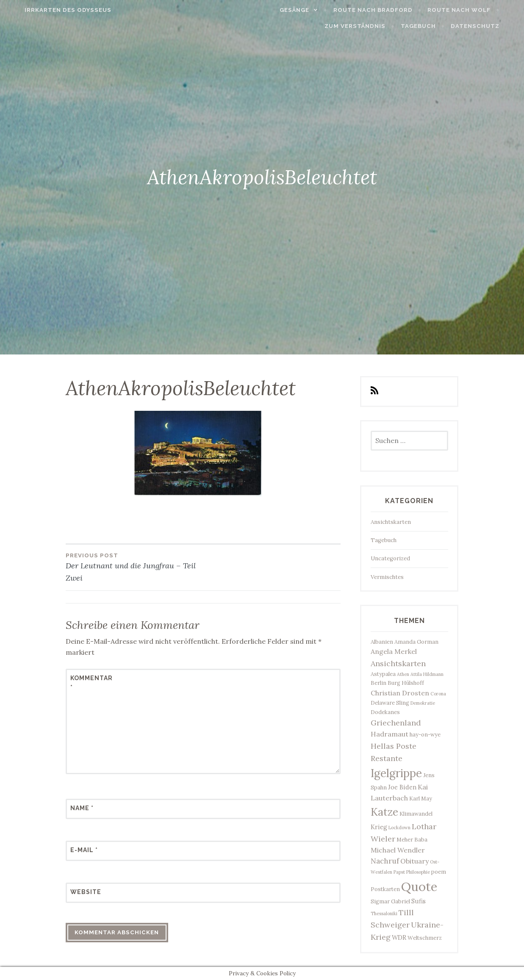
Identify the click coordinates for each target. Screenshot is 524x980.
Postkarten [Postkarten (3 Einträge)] (385, 889)
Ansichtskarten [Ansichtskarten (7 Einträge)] (398, 663)
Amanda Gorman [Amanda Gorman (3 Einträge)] (416, 642)
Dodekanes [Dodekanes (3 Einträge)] (385, 712)
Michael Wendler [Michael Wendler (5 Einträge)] (398, 850)
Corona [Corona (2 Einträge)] (438, 694)
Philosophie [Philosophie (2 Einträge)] (418, 872)
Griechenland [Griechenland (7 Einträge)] (396, 723)
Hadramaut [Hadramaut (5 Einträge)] (390, 734)
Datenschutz (489, 26)
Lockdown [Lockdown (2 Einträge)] (399, 828)
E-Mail (84, 850)
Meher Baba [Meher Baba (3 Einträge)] (412, 840)
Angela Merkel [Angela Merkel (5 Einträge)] (394, 651)
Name (82, 808)
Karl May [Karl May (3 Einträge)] (421, 799)
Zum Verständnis (369, 26)
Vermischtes (387, 577)
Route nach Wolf (473, 10)
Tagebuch (432, 26)
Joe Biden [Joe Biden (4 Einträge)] (402, 787)
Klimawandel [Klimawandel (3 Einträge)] (416, 814)
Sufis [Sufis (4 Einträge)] (419, 901)
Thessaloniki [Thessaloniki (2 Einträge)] (384, 914)
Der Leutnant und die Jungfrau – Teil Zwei (134, 567)
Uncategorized (390, 558)
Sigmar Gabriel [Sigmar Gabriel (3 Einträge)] (390, 901)
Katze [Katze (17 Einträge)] (384, 812)
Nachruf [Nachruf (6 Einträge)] (385, 861)
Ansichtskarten (391, 522)
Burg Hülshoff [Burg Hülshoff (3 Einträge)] (406, 683)
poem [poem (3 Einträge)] (439, 872)
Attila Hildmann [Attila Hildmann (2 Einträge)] (427, 674)
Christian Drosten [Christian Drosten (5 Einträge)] (400, 693)
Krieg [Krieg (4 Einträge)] (379, 827)
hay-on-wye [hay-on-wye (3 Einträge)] (425, 735)
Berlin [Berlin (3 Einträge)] (378, 683)
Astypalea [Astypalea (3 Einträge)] (383, 674)
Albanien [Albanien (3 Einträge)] (382, 642)
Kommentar (91, 683)
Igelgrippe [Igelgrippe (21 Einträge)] (396, 773)
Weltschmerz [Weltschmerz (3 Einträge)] (425, 938)
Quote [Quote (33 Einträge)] (419, 886)
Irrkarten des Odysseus (54, 10)
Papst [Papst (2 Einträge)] (399, 872)
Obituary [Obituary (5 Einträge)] (414, 861)
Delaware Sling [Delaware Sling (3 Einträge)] (390, 703)
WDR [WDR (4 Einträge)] (399, 937)
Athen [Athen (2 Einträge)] (403, 674)
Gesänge (308, 10)
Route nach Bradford (387, 10)
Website (86, 892)
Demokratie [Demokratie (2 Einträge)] (423, 703)
